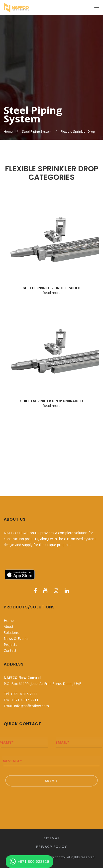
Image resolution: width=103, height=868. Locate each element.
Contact (10, 650)
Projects (10, 644)
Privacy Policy (51, 847)
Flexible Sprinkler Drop (78, 131)
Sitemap (51, 838)
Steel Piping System (37, 131)
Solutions (11, 632)
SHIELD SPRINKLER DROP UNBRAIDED (52, 401)
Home (8, 131)
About (9, 627)
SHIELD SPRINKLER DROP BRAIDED (52, 288)
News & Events (16, 638)
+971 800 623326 (29, 862)
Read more (52, 293)
